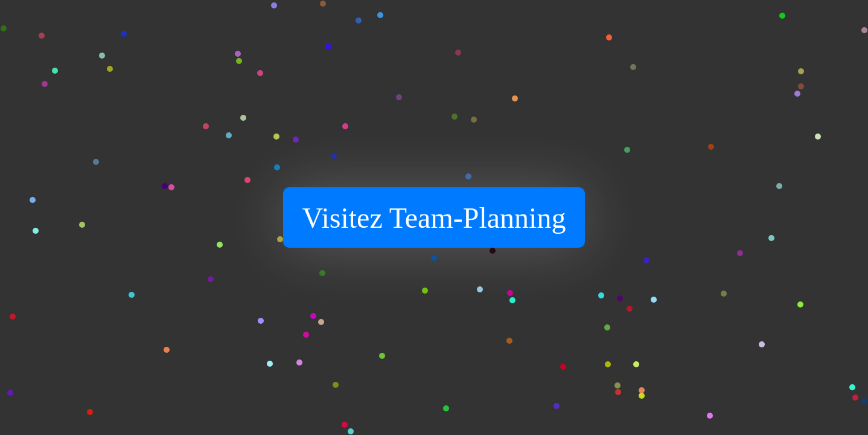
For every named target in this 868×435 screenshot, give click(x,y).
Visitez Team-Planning (434, 218)
